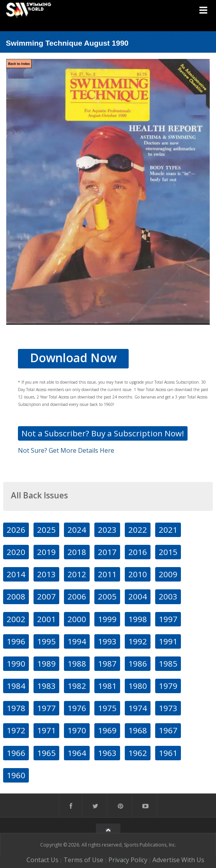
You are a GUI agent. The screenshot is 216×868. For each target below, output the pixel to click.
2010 (138, 574)
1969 (107, 730)
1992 (138, 641)
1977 (46, 708)
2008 (16, 596)
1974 (138, 708)
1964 (77, 753)
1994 (77, 641)
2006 (77, 596)
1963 (107, 753)
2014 (16, 574)
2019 (46, 552)
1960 (16, 775)
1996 (16, 641)
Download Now (73, 358)
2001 (46, 619)
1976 (77, 708)
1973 (168, 708)
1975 (107, 708)
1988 (77, 663)
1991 (168, 641)
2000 (77, 619)
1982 (77, 686)
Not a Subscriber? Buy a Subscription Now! (103, 433)
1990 (16, 663)
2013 (46, 574)
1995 (46, 641)
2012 (77, 574)
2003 (168, 596)
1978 (16, 708)
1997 (168, 619)
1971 (46, 730)
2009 (168, 574)
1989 (46, 663)
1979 (168, 686)
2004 (138, 596)
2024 (77, 530)
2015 (168, 552)
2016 (138, 552)
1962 (138, 753)
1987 (107, 663)
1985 (168, 663)
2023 (107, 530)
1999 (107, 619)
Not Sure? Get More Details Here (66, 450)
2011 (107, 574)
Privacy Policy (128, 860)
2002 (16, 619)
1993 (107, 641)
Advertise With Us (178, 860)
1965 (46, 753)
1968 (138, 730)
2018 (77, 552)
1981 (107, 686)
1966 (16, 753)
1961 (168, 753)
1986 (138, 663)
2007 (46, 596)
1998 (138, 619)
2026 (16, 530)
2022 (138, 530)
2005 (107, 596)
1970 (77, 730)
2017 (107, 552)
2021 (168, 530)
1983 (46, 686)
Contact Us (42, 860)
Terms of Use (83, 860)
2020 (16, 552)
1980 (138, 686)
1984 (16, 686)
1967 (168, 730)
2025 (46, 530)
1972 (16, 730)
